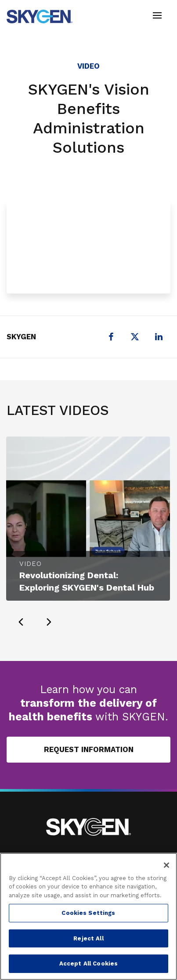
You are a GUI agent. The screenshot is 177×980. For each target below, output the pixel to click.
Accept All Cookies (88, 963)
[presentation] (21, 622)
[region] (88, 916)
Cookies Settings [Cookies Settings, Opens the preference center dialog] (88, 913)
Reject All (88, 938)
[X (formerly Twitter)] (135, 337)
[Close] (166, 865)
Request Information (89, 749)
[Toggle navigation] (157, 17)
